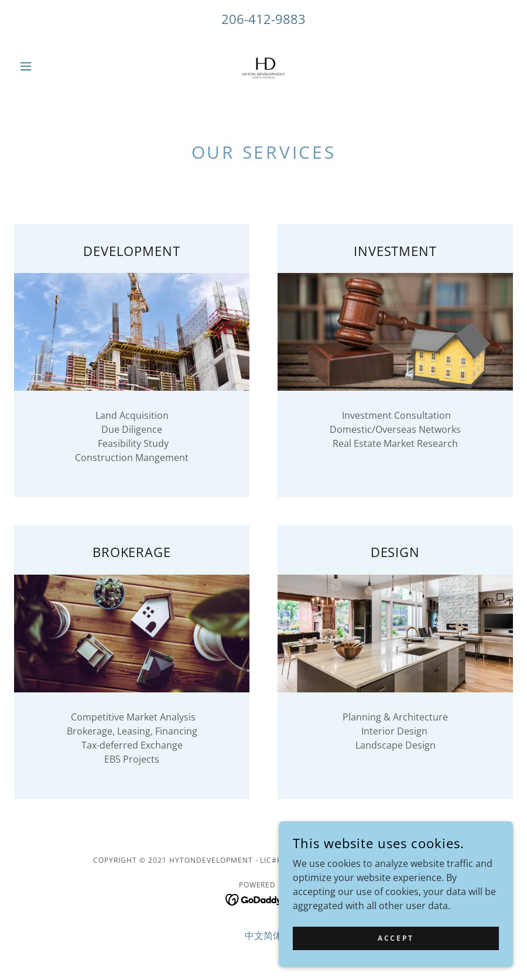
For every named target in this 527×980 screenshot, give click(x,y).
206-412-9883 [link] (263, 19)
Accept (396, 946)
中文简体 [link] (263, 935)
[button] (52, 66)
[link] (263, 66)
